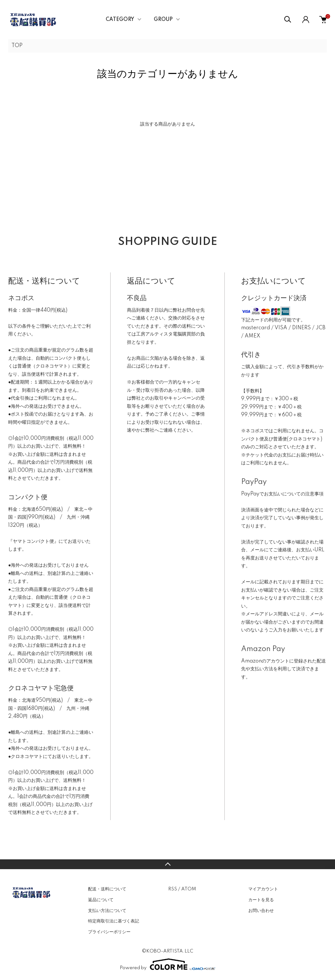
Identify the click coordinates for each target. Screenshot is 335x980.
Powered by (167, 964)
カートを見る (261, 900)
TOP (17, 46)
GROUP (163, 20)
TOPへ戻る (167, 864)
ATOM (189, 889)
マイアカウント (263, 889)
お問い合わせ (261, 911)
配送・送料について (107, 889)
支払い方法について (107, 911)
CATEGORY (120, 20)
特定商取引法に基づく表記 (114, 921)
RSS (173, 889)
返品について (101, 900)
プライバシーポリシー (109, 932)
